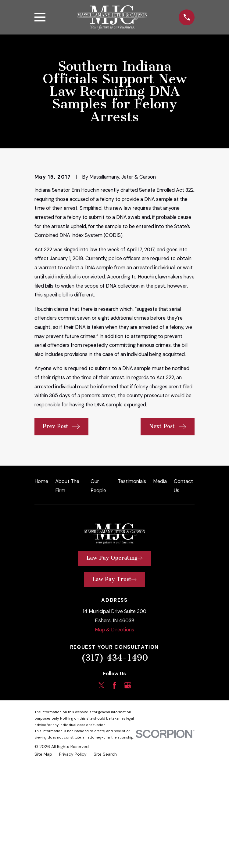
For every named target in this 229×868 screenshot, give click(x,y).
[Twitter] (101, 786)
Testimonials (132, 582)
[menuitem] (43, 855)
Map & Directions (114, 730)
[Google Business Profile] (128, 786)
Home (41, 582)
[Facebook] (114, 786)
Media (160, 582)
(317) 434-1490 (115, 759)
